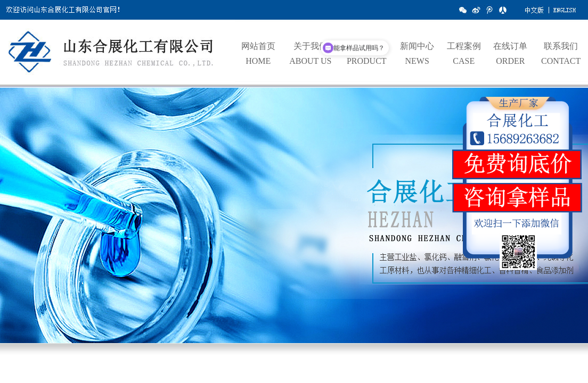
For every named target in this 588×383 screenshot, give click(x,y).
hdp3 (294, 221)
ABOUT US (310, 61)
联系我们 (561, 46)
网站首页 (258, 46)
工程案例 (464, 46)
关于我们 (311, 46)
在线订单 (510, 46)
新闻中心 (417, 46)
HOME (258, 61)
